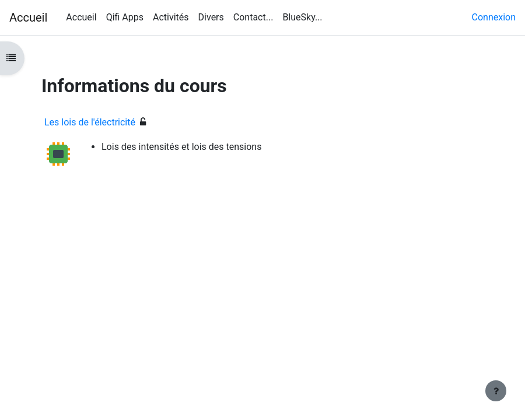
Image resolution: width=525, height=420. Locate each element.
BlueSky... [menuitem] (302, 17)
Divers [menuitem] (211, 17)
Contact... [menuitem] (253, 17)
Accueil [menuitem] (81, 17)
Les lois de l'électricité (90, 122)
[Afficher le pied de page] (496, 391)
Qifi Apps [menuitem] (125, 17)
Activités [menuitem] (171, 17)
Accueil (28, 17)
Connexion (494, 17)
